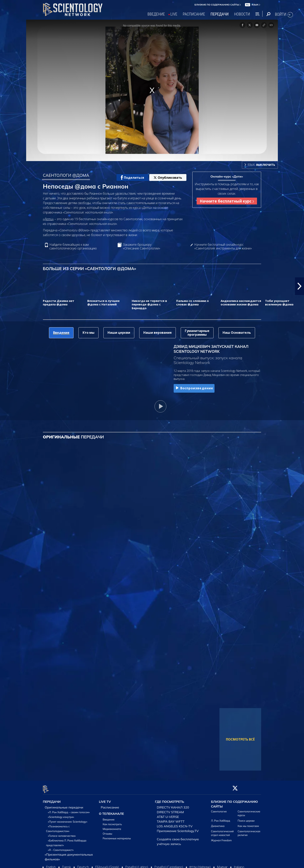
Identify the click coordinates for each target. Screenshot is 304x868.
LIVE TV (105, 799)
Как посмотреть (112, 822)
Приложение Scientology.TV (178, 829)
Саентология (219, 809)
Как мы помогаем (248, 824)
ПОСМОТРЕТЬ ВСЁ (240, 739)
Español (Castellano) (169, 865)
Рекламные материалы (117, 836)
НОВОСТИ (242, 14)
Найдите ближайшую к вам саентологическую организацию (73, 247)
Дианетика (218, 824)
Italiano (239, 865)
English (51, 865)
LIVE (174, 14)
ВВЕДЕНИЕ (156, 14)
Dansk (66, 865)
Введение (109, 817)
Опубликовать (168, 178)
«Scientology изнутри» (61, 815)
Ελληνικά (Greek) (107, 865)
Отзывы (107, 831)
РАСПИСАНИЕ (194, 14)
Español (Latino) (137, 865)
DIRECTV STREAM (170, 810)
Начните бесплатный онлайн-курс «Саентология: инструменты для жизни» (223, 247)
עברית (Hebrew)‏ (200, 865)
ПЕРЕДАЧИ (220, 14)
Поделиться (132, 178)
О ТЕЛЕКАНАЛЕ (111, 811)
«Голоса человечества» (62, 834)
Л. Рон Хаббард (221, 818)
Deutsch (83, 865)
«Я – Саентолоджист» (61, 848)
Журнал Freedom (221, 838)
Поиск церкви (246, 818)
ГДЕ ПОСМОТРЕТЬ (170, 799)
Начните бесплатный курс (227, 201)
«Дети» (48, 219)
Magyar (222, 865)
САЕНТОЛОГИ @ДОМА (66, 175)
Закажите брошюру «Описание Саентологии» (142, 247)
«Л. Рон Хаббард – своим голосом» (69, 810)
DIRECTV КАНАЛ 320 (173, 805)
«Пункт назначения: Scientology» (68, 819)
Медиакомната (112, 827)
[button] (299, 286)
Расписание (110, 805)
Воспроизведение (194, 388)
